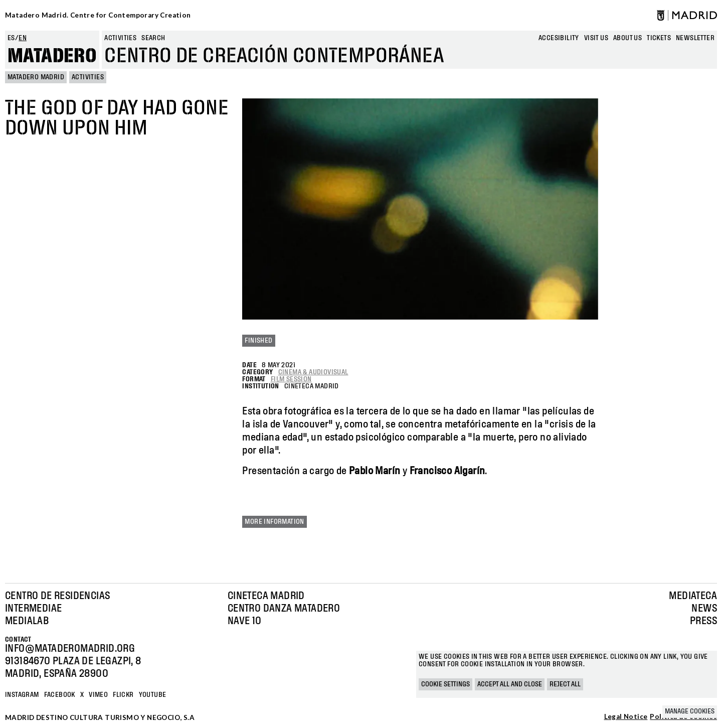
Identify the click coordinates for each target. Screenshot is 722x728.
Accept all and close (510, 684)
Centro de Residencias (57, 596)
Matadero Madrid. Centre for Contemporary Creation (98, 15)
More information (274, 522)
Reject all (565, 684)
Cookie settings (445, 684)
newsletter (695, 38)
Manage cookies (690, 711)
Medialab (27, 621)
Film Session (291, 379)
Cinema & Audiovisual (313, 372)
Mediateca (693, 596)
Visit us (596, 38)
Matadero (52, 56)
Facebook (60, 695)
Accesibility (559, 38)
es (11, 38)
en (23, 38)
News (704, 609)
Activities (120, 38)
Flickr (123, 695)
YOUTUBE (153, 695)
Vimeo (98, 695)
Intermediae (33, 609)
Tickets (659, 38)
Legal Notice (626, 717)
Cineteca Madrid (266, 596)
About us (627, 38)
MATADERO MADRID (36, 77)
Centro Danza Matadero (284, 609)
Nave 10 (245, 621)
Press (703, 621)
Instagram (22, 695)
